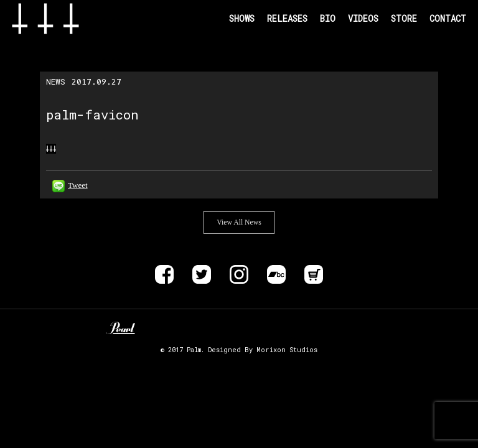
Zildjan (194, 328)
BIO (328, 18)
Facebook (164, 274)
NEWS (56, 82)
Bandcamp (276, 274)
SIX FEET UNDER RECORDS (348, 328)
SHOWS (242, 18)
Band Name (65, 19)
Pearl (120, 328)
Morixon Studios (287, 350)
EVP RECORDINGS (306, 328)
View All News (239, 222)
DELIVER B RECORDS (278, 328)
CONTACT (448, 18)
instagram (239, 274)
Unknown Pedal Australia (157, 328)
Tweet (78, 185)
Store (314, 274)
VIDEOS (363, 18)
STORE (404, 18)
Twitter (202, 274)
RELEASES (287, 18)
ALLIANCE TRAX (239, 328)
